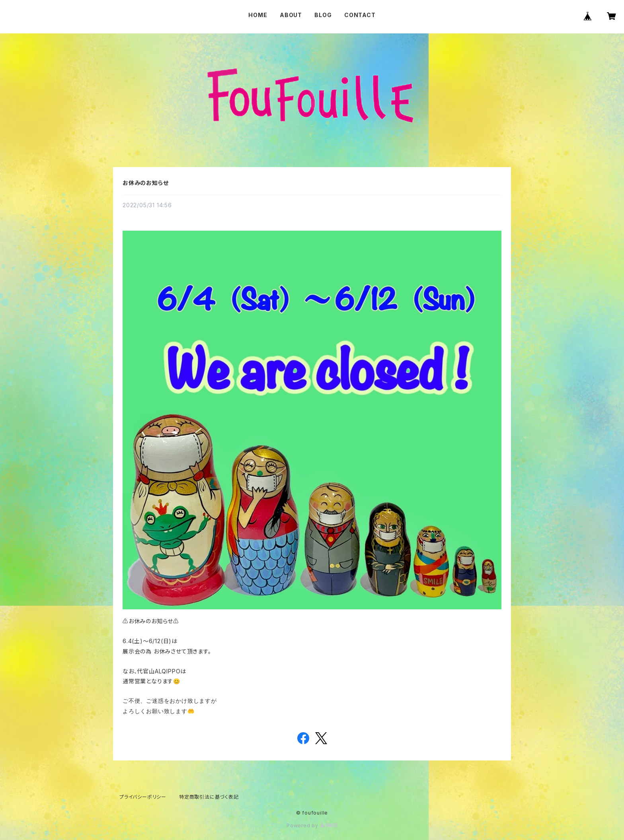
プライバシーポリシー (143, 797)
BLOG (323, 15)
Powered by (312, 825)
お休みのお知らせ (145, 183)
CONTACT (360, 15)
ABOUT (291, 15)
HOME (258, 15)
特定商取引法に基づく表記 (209, 797)
